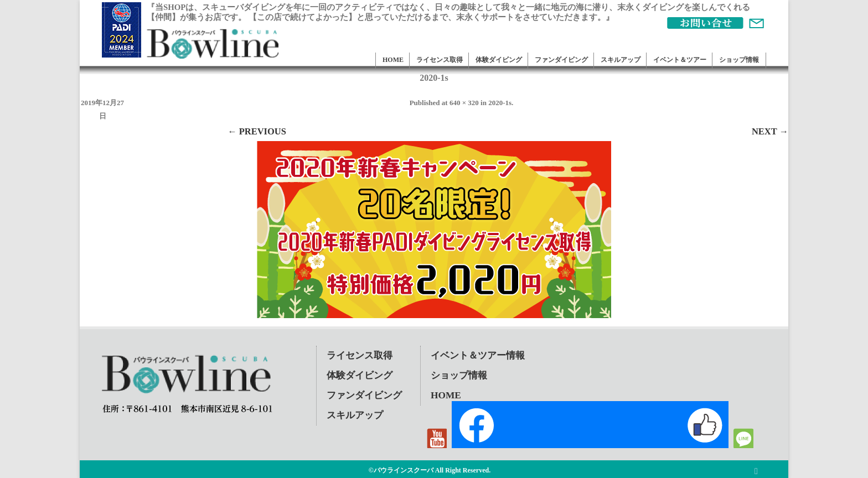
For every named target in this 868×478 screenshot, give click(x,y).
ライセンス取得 (440, 60)
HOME (393, 60)
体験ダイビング (499, 60)
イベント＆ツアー (680, 60)
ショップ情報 (739, 60)
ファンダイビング (561, 60)
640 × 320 (464, 103)
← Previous (257, 131)
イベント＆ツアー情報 (478, 355)
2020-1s (500, 103)
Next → (770, 131)
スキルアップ (621, 60)
